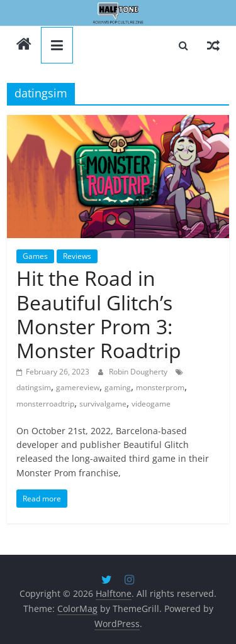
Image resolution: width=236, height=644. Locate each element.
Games (35, 256)
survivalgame (103, 404)
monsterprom (160, 387)
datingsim (34, 387)
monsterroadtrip (45, 404)
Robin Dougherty (139, 372)
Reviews (77, 256)
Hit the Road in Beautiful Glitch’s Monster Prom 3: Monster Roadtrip (99, 314)
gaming (118, 387)
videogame (151, 404)
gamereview (78, 387)
